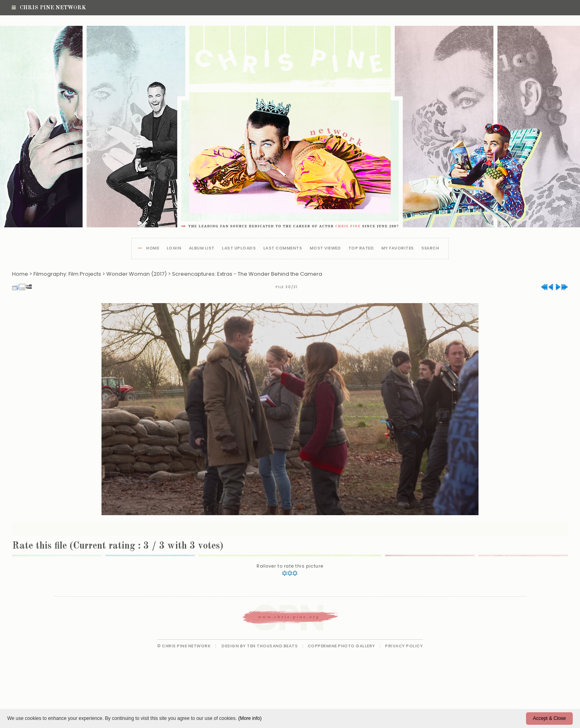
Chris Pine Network (49, 8)
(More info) (250, 718)
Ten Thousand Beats (272, 646)
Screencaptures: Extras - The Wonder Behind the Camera (247, 274)
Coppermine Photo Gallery (342, 646)
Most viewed (325, 249)
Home (153, 249)
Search (430, 249)
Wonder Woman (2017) (137, 274)
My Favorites (398, 249)
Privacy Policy (404, 646)
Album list (202, 249)
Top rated (361, 249)
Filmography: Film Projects (67, 274)
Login (174, 249)
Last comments (283, 249)
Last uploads (239, 249)
